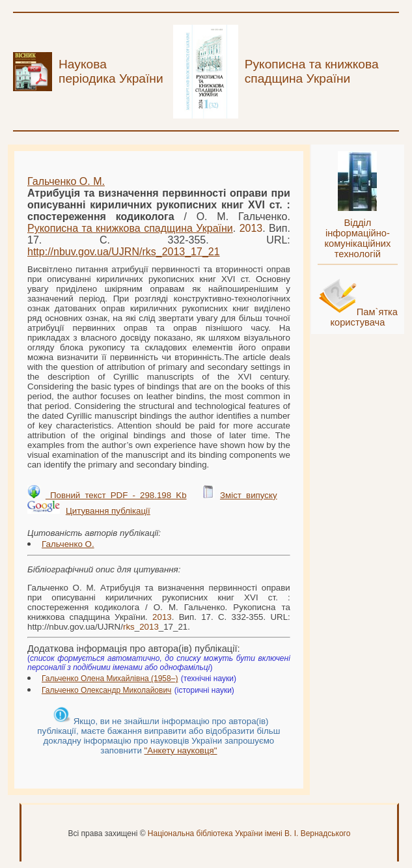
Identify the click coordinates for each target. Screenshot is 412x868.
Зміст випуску (249, 495)
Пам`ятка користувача (364, 317)
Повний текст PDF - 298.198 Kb (116, 495)
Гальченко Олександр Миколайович (106, 690)
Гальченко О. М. (66, 181)
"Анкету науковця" (181, 750)
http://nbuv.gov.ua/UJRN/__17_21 (124, 252)
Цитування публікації (108, 511)
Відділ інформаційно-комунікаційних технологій (357, 238)
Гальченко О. (68, 544)
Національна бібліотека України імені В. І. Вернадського (249, 833)
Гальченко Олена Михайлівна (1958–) (110, 679)
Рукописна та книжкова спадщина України (130, 228)
